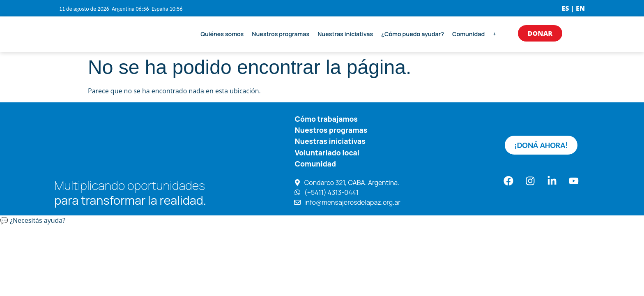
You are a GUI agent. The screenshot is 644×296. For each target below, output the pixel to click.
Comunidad (468, 34)
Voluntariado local (327, 152)
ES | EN (573, 8)
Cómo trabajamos (326, 119)
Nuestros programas (281, 34)
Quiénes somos (222, 34)
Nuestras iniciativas (345, 34)
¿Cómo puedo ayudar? (413, 34)
